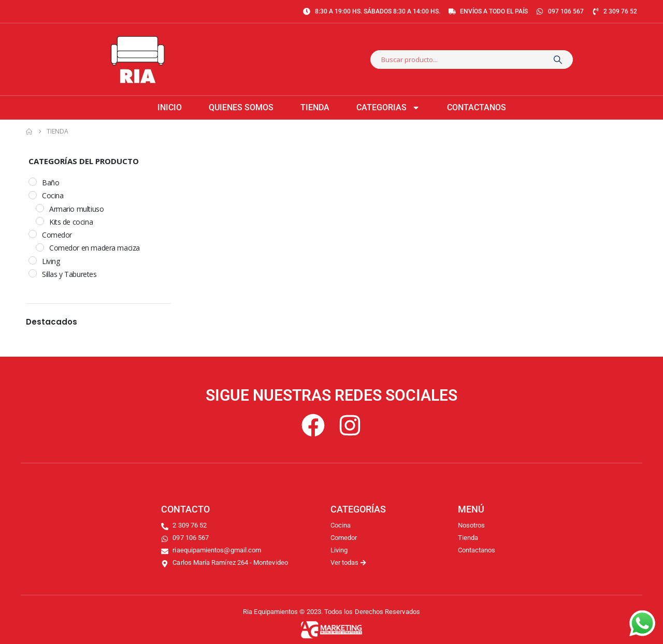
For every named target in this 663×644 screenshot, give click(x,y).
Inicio (170, 107)
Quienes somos (241, 107)
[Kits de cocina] (40, 221)
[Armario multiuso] (40, 208)
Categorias (388, 108)
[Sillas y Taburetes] (33, 273)
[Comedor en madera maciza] (40, 247)
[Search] (558, 60)
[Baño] (33, 182)
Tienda (315, 107)
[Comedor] (33, 234)
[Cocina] (33, 195)
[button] (160, 321)
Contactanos (477, 107)
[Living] (33, 260)
